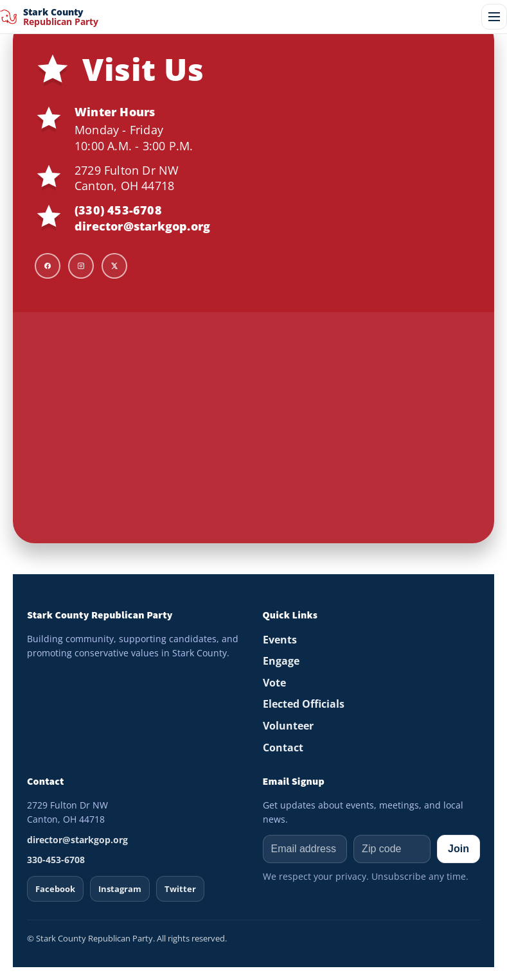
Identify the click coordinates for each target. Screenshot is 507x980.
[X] (114, 266)
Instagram (120, 889)
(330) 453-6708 (118, 210)
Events (280, 640)
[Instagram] (81, 266)
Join (458, 849)
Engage (281, 661)
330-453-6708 (56, 860)
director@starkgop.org (142, 226)
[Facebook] (48, 266)
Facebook (55, 889)
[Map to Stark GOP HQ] (254, 428)
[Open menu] (494, 17)
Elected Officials (304, 704)
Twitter (180, 889)
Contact (283, 748)
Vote (274, 683)
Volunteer (288, 726)
